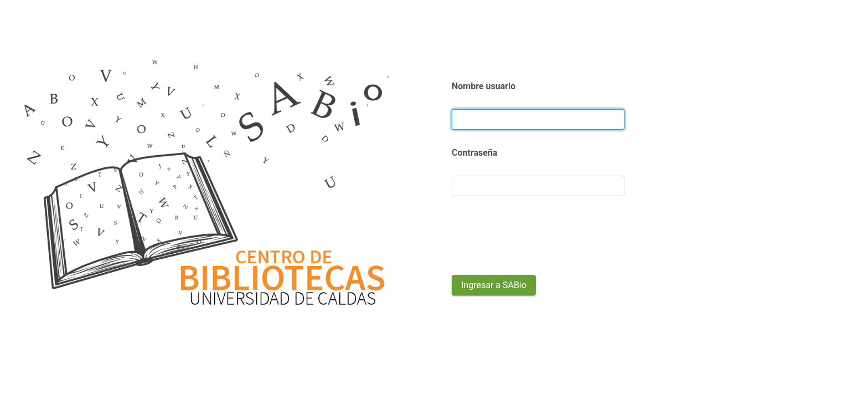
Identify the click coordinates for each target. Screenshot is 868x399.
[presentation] (536, 236)
